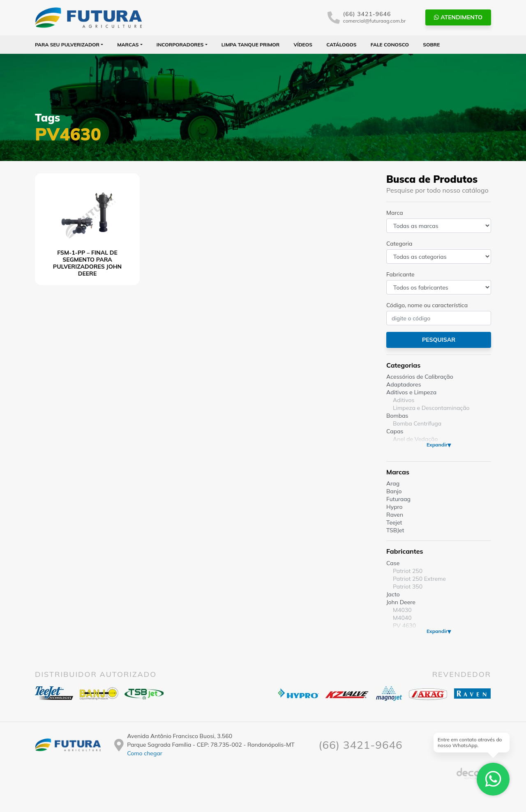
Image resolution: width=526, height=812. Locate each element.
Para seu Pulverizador (67, 45)
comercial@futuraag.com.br (375, 21)
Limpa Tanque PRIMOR (250, 45)
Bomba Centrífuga (417, 423)
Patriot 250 (408, 571)
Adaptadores (404, 384)
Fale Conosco (390, 45)
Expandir (437, 445)
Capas (395, 431)
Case (393, 563)
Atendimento (458, 17)
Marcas (128, 45)
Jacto (393, 594)
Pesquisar (439, 340)
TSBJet (395, 530)
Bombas (397, 416)
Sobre (431, 45)
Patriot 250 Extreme (419, 579)
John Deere (401, 602)
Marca (395, 213)
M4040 (402, 618)
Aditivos (404, 400)
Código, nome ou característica (427, 305)
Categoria (399, 244)
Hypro (394, 507)
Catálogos (341, 45)
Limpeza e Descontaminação (431, 408)
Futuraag (398, 499)
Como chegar (145, 753)
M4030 (402, 610)
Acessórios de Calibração (420, 377)
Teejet (394, 522)
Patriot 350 (408, 587)
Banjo (394, 491)
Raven (395, 515)
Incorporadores (180, 45)
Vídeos (303, 45)
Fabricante (400, 274)
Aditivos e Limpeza (411, 392)
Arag (393, 483)
